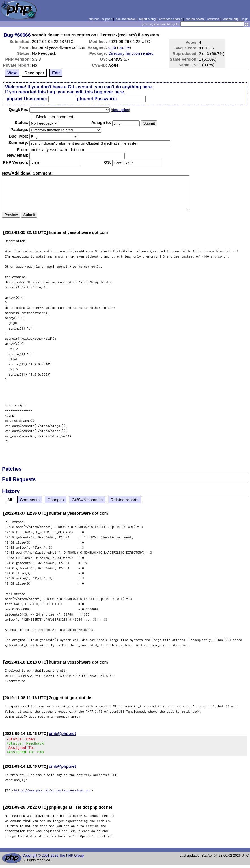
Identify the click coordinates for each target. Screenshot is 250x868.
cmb (112, 47)
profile (124, 47)
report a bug (147, 19)
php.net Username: (27, 99)
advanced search (171, 19)
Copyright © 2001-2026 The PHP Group (53, 859)
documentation (126, 19)
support (107, 19)
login (245, 19)
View (12, 73)
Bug (8, 35)
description (120, 110)
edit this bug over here (100, 92)
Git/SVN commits (87, 500)
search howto (195, 19)
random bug (230, 19)
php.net (94, 19)
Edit (56, 73)
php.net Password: (97, 99)
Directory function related (131, 53)
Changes (56, 500)
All (10, 500)
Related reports (124, 500)
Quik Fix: (19, 110)
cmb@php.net (62, 734)
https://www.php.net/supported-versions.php (53, 794)
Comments (30, 500)
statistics (213, 19)
